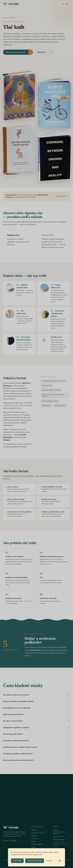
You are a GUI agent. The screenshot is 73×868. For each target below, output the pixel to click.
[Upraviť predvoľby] (49, 861)
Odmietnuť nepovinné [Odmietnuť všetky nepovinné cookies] (35, 861)
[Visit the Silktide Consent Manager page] (60, 861)
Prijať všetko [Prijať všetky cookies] (17, 861)
